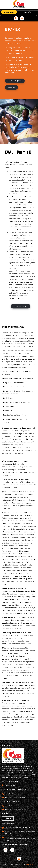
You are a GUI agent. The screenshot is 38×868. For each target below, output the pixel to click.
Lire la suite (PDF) (15, 81)
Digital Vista (30, 864)
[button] (19, 859)
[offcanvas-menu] (22, 18)
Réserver (11, 87)
